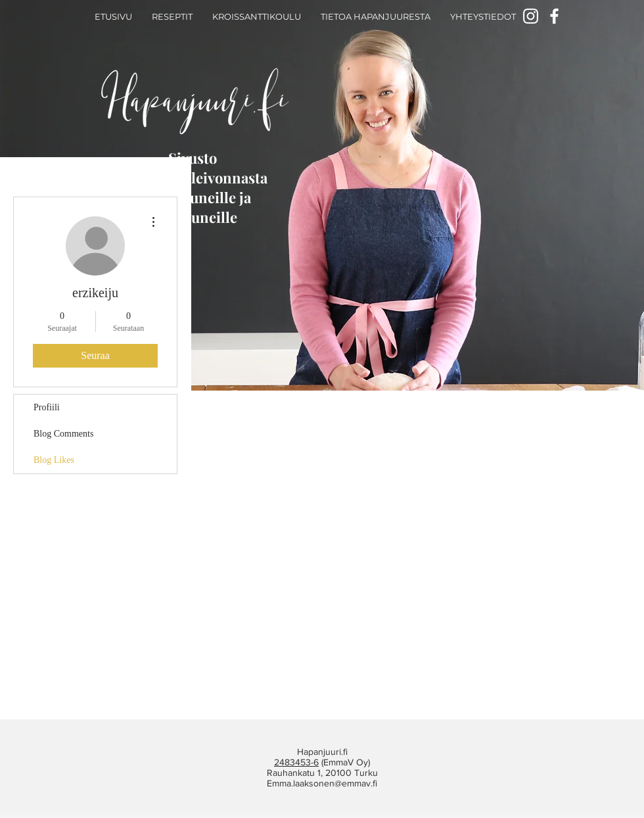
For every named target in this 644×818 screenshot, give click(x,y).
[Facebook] (554, 16)
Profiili (47, 407)
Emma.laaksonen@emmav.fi (322, 783)
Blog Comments (63, 434)
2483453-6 (296, 762)
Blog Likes (54, 460)
